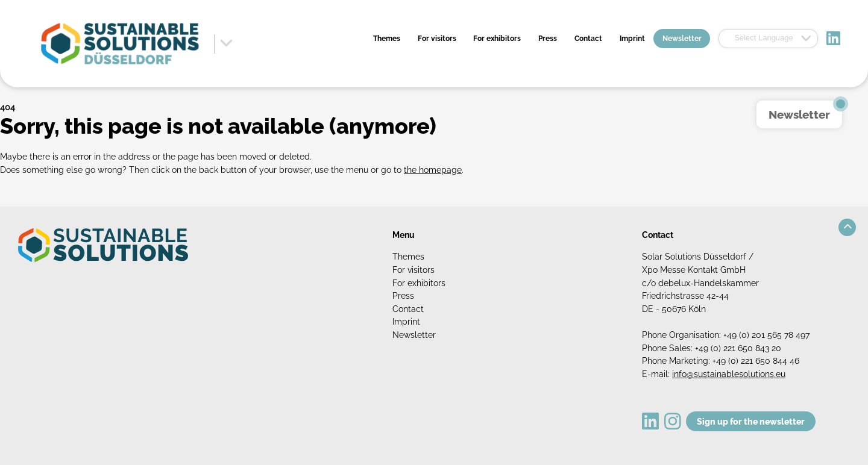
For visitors (437, 39)
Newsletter (682, 39)
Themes (387, 39)
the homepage (433, 170)
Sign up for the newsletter (751, 421)
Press (548, 39)
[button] (847, 227)
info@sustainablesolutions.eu (729, 374)
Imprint (632, 39)
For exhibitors (497, 39)
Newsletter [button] (799, 114)
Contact (588, 39)
